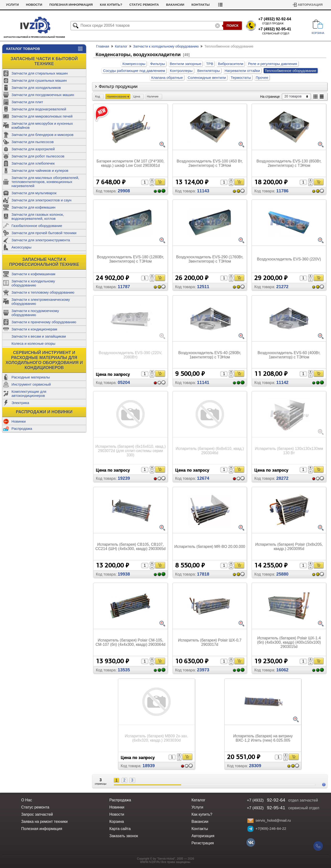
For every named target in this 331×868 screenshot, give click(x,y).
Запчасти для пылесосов (33, 142)
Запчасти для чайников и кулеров (40, 170)
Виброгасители (231, 64)
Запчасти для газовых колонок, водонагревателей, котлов (38, 216)
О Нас (27, 800)
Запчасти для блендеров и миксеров (42, 135)
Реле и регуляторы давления (273, 64)
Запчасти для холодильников (36, 88)
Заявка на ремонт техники (44, 822)
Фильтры (157, 64)
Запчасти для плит (27, 102)
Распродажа (22, 429)
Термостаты (241, 78)
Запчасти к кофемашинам (33, 274)
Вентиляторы (209, 71)
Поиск (233, 26)
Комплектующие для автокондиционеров (29, 394)
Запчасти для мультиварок (34, 193)
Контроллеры (181, 71)
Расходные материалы (31, 377)
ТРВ (210, 64)
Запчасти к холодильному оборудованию (33, 283)
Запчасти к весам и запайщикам (39, 336)
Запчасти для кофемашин (33, 207)
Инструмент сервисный (31, 384)
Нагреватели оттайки (242, 71)
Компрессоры (134, 64)
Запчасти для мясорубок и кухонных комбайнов (42, 125)
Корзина (117, 822)
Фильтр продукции (118, 86)
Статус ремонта (144, 5)
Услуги (12, 5)
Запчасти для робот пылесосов (38, 156)
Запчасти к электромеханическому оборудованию (41, 302)
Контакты (201, 5)
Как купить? (111, 5)
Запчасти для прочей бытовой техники (44, 233)
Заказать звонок (124, 836)
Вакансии (175, 5)
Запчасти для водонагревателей (39, 109)
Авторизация (310, 5)
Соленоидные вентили (207, 78)
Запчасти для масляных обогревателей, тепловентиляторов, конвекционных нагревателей (45, 182)
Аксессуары (21, 247)
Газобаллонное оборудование (37, 226)
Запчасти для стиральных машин (40, 73)
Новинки (19, 421)
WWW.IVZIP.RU (150, 862)
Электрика (20, 403)
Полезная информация (71, 5)
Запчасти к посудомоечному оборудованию (35, 313)
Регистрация (203, 843)
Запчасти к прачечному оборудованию (44, 322)
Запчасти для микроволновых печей (42, 116)
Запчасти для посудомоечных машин (43, 95)
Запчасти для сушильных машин (39, 80)
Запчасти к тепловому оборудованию (43, 292)
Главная (103, 46)
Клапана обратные (167, 78)
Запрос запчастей (37, 814)
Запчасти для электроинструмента (41, 240)
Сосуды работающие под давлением (134, 71)
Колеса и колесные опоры (33, 343)
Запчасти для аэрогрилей (33, 149)
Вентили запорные (185, 64)
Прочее (262, 78)
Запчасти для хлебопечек (33, 163)
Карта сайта (120, 829)
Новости (34, 5)
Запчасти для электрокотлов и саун (41, 200)
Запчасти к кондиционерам (34, 329)
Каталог (121, 46)
